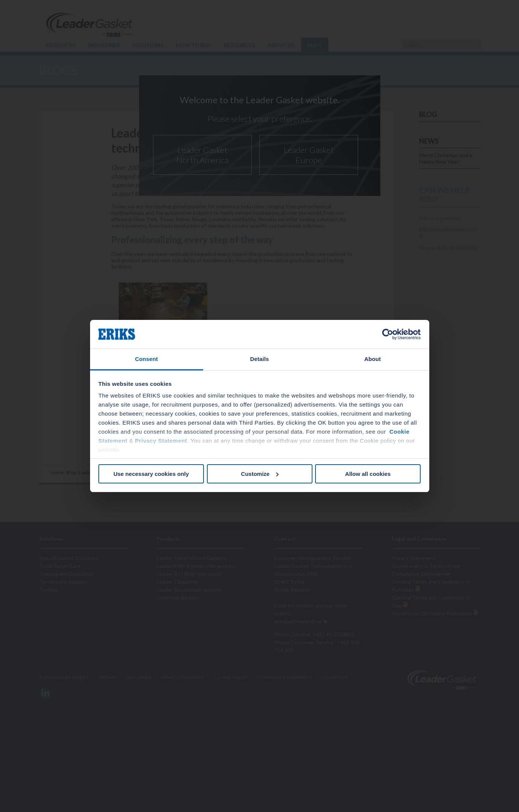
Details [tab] (260, 359)
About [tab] (373, 359)
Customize (260, 474)
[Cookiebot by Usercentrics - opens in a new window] (388, 334)
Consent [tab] (146, 359)
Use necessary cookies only (151, 474)
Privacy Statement (161, 441)
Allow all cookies (368, 474)
